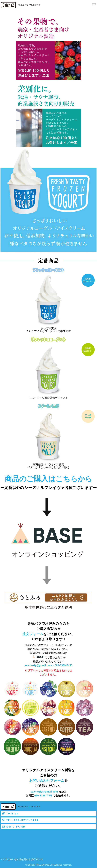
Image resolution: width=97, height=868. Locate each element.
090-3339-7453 (63, 665)
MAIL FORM (14, 827)
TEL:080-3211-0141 (20, 820)
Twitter (10, 814)
